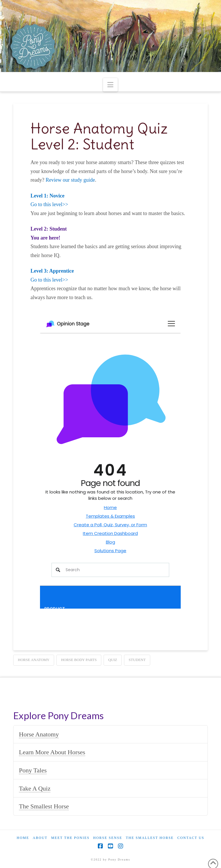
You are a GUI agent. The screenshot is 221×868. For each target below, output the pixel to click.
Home (23, 838)
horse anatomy (34, 660)
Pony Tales (33, 770)
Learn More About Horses (52, 752)
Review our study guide (70, 180)
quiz (113, 660)
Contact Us (191, 838)
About (40, 838)
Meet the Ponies (71, 838)
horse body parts (79, 660)
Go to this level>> (49, 204)
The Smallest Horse (44, 806)
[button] (110, 85)
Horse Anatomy (39, 734)
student (137, 660)
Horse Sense (108, 838)
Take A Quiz (35, 788)
